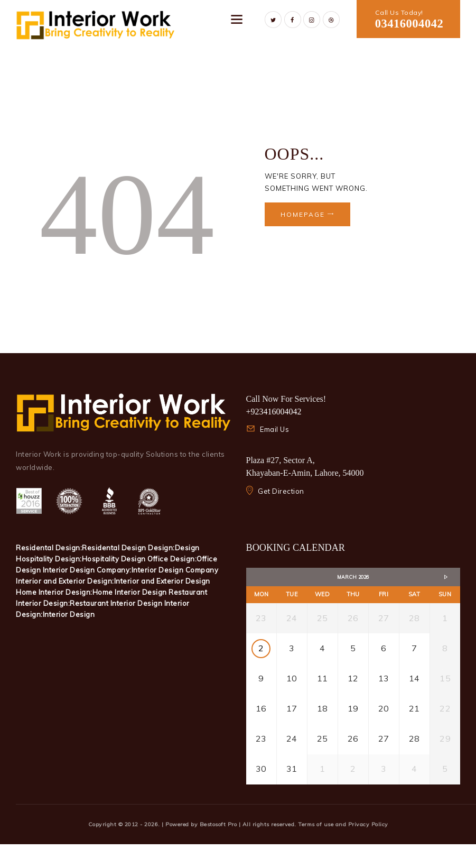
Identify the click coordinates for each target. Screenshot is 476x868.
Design (187, 548)
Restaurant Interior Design (117, 603)
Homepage (303, 214)
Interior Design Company (175, 570)
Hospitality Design (115, 559)
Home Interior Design (131, 592)
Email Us (274, 429)
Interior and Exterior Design (162, 581)
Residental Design (115, 548)
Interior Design (69, 614)
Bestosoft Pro (219, 848)
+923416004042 (274, 412)
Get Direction (281, 491)
